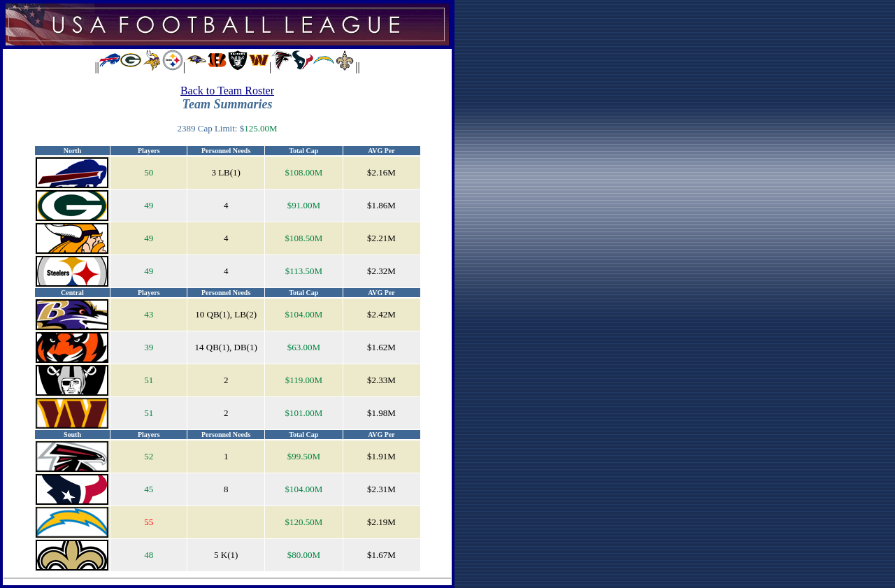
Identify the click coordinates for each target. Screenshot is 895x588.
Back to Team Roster (227, 91)
